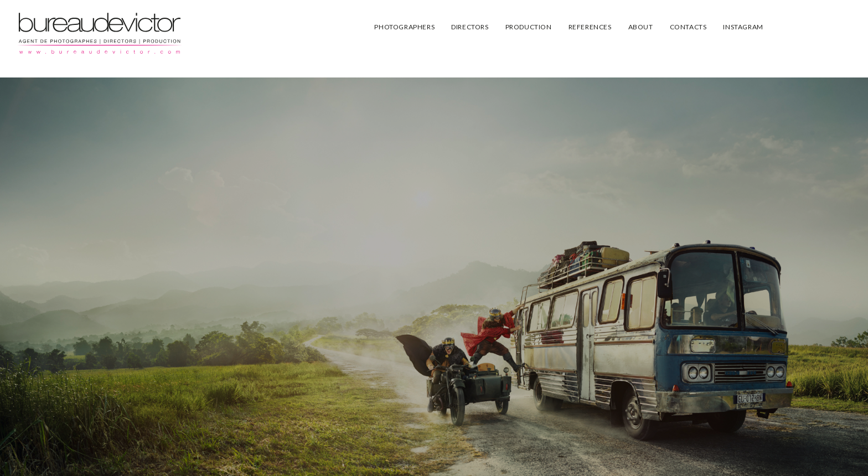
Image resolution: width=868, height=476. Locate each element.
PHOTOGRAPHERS (404, 27)
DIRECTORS (470, 27)
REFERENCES (590, 27)
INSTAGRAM (743, 27)
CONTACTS (688, 27)
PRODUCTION (529, 27)
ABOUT (641, 27)
